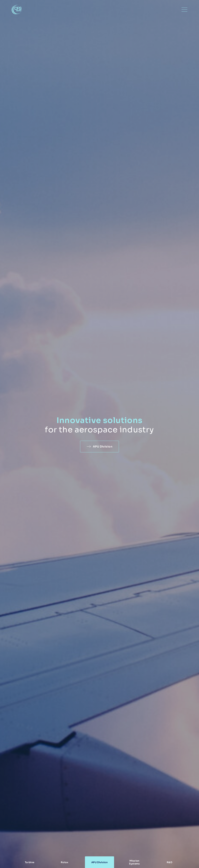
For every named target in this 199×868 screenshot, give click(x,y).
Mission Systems (134, 862)
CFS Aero (17, 10)
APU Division (103, 447)
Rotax (65, 862)
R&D (169, 862)
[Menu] (184, 10)
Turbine (30, 862)
